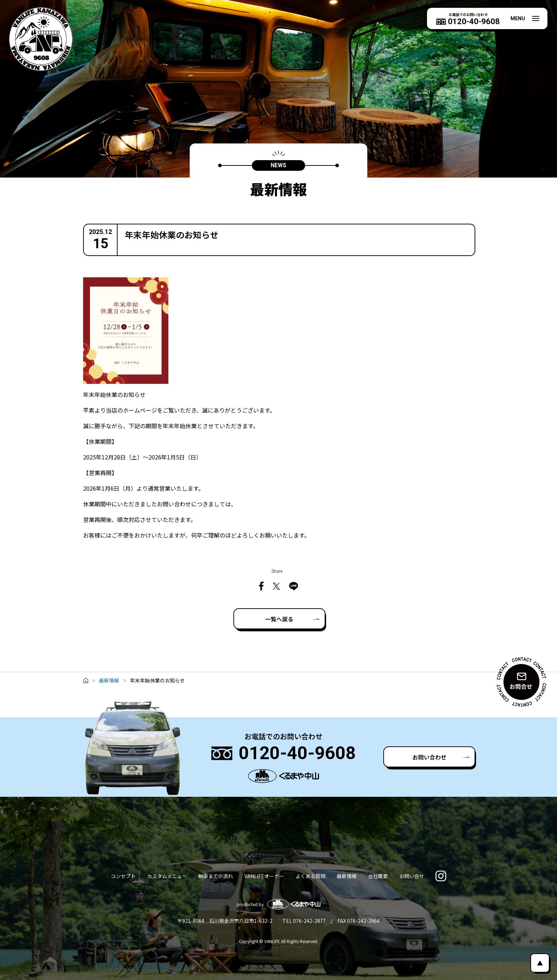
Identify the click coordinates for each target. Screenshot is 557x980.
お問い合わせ (429, 757)
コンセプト (123, 876)
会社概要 (378, 876)
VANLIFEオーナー (264, 876)
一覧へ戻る (279, 619)
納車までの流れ (216, 876)
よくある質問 (310, 876)
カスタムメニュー (167, 876)
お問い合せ (412, 876)
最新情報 (347, 876)
